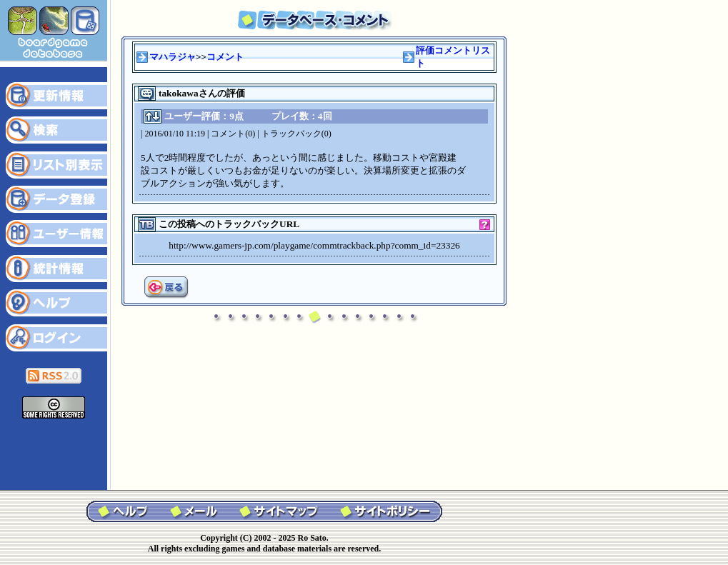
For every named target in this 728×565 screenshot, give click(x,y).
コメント (225, 57)
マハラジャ (173, 57)
